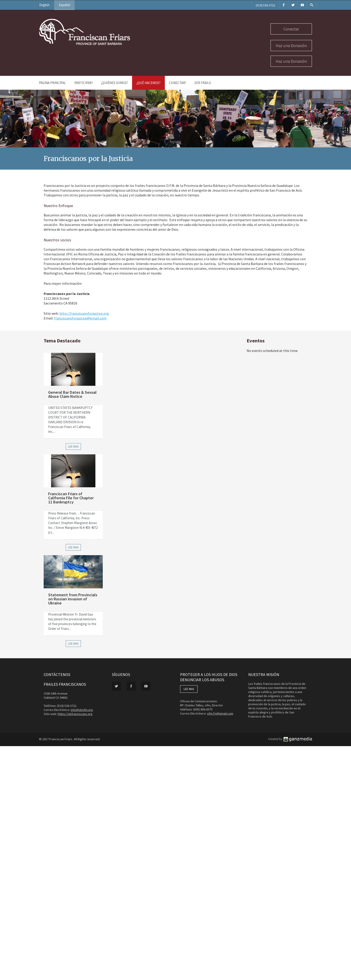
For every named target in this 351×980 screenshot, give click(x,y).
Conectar (291, 29)
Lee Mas (73, 447)
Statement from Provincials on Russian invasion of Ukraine (73, 599)
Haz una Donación (291, 46)
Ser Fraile (203, 83)
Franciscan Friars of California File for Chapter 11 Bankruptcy (71, 498)
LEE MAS (189, 689)
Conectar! (177, 83)
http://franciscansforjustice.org (84, 313)
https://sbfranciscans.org (75, 714)
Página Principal (52, 83)
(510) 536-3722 (265, 5)
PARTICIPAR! (83, 83)
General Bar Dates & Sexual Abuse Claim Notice (72, 394)
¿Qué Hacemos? (148, 83)
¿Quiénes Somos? (114, 83)
